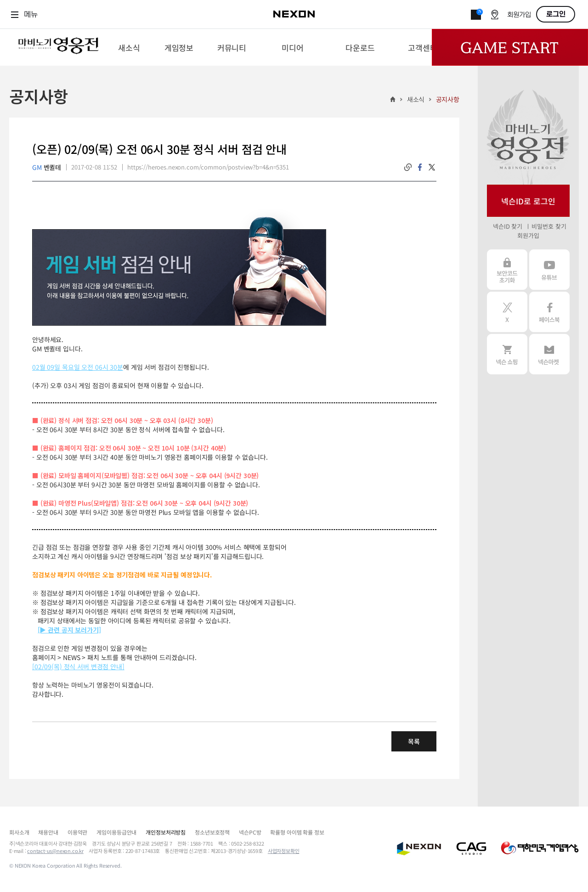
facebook (420, 167)
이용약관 (77, 832)
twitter (432, 167)
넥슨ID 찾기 (508, 226)
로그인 (556, 14)
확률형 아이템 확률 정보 (297, 832)
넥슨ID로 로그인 (528, 201)
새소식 (416, 99)
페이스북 (549, 312)
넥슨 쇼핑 (507, 354)
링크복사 (408, 167)
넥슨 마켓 (549, 354)
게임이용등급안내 (116, 832)
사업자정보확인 (284, 851)
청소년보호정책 (212, 832)
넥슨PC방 (250, 832)
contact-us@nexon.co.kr (55, 851)
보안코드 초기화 (507, 270)
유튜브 (549, 270)
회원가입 (519, 15)
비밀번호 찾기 (549, 226)
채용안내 (48, 832)
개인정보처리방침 (166, 832)
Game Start (510, 47)
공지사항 (448, 99)
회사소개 (19, 832)
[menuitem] (129, 47)
